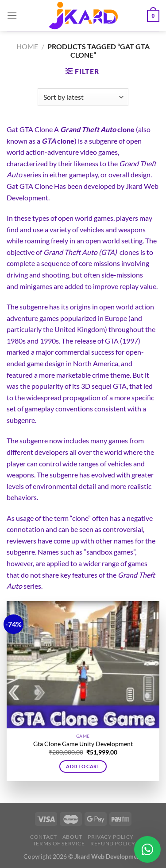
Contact (43, 837)
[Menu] (12, 15)
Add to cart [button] (83, 766)
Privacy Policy (111, 837)
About (72, 837)
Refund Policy (113, 843)
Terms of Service (59, 843)
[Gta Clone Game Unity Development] (83, 665)
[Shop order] (83, 97)
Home (27, 46)
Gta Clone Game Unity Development (83, 744)
